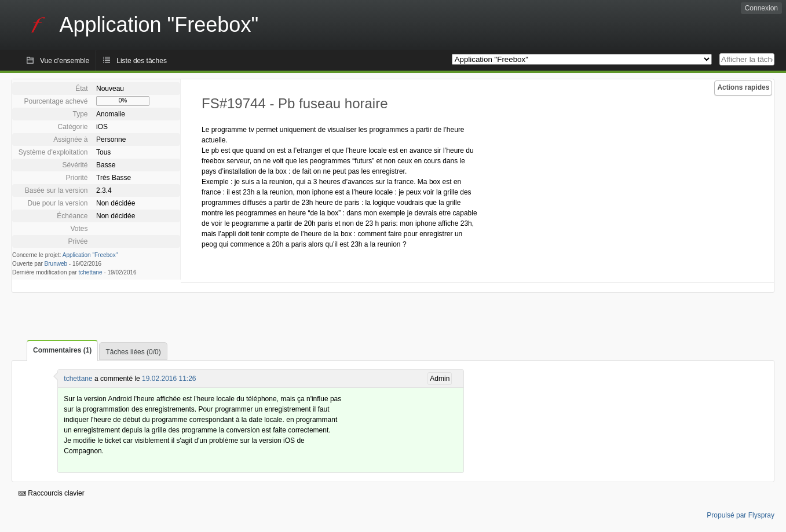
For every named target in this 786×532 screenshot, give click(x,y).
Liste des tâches (142, 61)
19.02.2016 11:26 (169, 379)
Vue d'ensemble (65, 61)
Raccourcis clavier (52, 493)
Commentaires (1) (62, 350)
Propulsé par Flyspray (741, 515)
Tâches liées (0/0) (133, 352)
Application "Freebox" (90, 255)
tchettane (91, 272)
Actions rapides (743, 87)
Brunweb (56, 264)
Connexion (761, 8)
